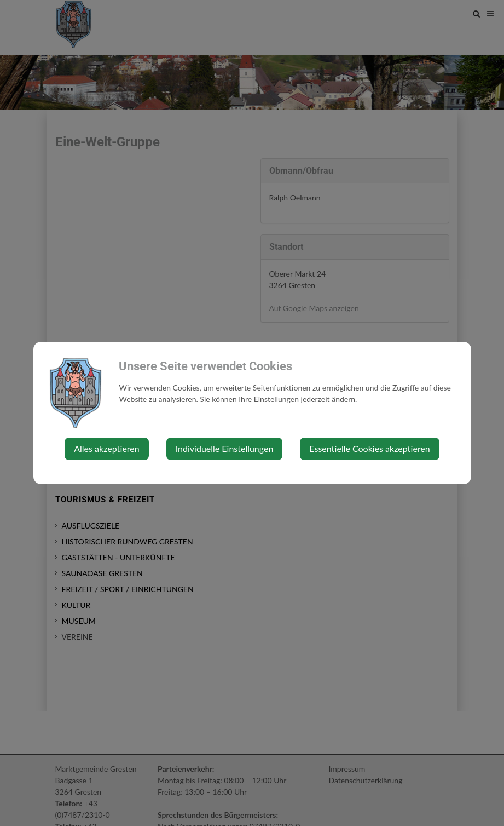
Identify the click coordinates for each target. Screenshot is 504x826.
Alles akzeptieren (106, 448)
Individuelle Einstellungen (225, 448)
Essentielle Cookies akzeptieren (369, 448)
